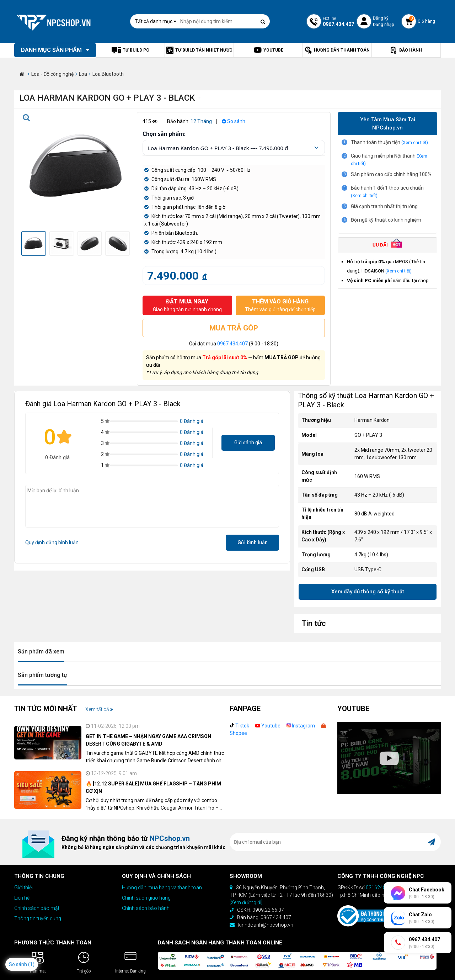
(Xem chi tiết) (415, 142)
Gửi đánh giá (248, 443)
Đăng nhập (383, 25)
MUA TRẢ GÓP (234, 328)
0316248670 (380, 888)
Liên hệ (22, 898)
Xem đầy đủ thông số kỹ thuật (368, 592)
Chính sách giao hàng (146, 898)
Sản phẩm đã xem (41, 651)
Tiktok (239, 726)
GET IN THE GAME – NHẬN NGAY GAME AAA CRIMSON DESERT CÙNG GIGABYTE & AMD (148, 740)
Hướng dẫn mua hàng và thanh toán (162, 888)
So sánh (234, 121)
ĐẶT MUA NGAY (187, 306)
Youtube (268, 726)
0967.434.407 (232, 344)
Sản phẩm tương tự (42, 675)
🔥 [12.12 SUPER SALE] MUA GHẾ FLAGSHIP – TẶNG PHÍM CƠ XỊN (153, 787)
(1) (31, 964)
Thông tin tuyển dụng (38, 918)
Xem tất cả (99, 709)
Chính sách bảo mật (37, 908)
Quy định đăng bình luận (52, 542)
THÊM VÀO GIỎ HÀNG (280, 306)
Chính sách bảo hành (146, 908)
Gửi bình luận (253, 542)
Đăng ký (381, 18)
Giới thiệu (24, 888)
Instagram (301, 726)
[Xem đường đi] (246, 902)
